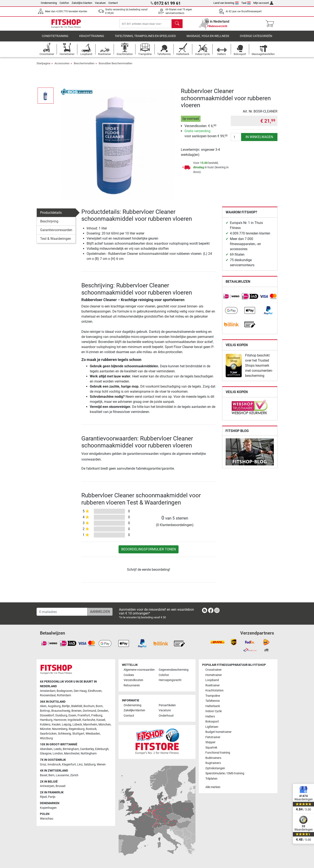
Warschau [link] (47, 819)
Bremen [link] (76, 711)
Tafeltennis (213, 701)
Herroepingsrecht (170, 680)
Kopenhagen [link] (48, 808)
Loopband (212, 680)
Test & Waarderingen (56, 242)
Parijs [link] (52, 797)
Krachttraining (92, 39)
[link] (231, 299)
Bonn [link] (99, 706)
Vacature (100, 3)
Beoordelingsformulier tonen (149, 552)
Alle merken (213, 787)
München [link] (105, 725)
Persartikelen (167, 705)
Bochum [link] (89, 706)
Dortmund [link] (89, 711)
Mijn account (263, 3)
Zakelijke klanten (82, 3)
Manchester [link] (72, 754)
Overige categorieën (256, 39)
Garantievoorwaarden (56, 233)
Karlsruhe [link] (89, 720)
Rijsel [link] (43, 797)
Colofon (64, 3)
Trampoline (213, 696)
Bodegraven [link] (65, 691)
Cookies (129, 675)
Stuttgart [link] (78, 734)
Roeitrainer (213, 685)
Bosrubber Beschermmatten (115, 66)
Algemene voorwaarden (139, 670)
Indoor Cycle (214, 711)
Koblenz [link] (45, 725)
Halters (210, 716)
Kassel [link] (101, 720)
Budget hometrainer (218, 732)
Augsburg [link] (54, 706)
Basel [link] (44, 775)
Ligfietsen (212, 727)
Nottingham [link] (89, 754)
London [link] (58, 754)
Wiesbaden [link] (93, 734)
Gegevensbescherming (174, 670)
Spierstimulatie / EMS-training (225, 774)
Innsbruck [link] (54, 764)
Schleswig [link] (64, 734)
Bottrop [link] (45, 711)
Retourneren (132, 685)
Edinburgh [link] (102, 749)
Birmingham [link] (71, 749)
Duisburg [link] (61, 715)
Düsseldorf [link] (47, 715)
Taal (246, 3)
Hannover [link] (60, 720)
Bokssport (212, 722)
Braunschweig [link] (61, 711)
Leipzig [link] (67, 725)
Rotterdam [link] (64, 696)
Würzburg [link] (46, 738)
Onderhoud (166, 716)
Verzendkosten (133, 680)
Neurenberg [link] (60, 729)
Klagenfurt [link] (69, 764)
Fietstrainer (213, 737)
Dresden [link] (103, 711)
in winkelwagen (259, 140)
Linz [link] (80, 764)
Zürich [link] (74, 775)
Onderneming (49, 3)
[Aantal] (236, 140)
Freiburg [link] (97, 715)
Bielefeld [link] (77, 706)
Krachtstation (214, 691)
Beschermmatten (84, 66)
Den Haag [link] (80, 691)
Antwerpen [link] (47, 786)
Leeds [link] (58, 749)
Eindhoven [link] (95, 691)
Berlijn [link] (66, 706)
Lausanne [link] (62, 775)
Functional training (218, 753)
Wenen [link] (101, 764)
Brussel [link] (60, 786)
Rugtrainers (213, 763)
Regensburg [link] (77, 729)
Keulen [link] (56, 725)
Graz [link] (43, 764)
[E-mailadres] (62, 612)
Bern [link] (51, 775)
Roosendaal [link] (48, 696)
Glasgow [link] (46, 754)
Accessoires (62, 66)
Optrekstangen (215, 768)
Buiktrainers (213, 758)
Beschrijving (49, 224)
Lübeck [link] (77, 725)
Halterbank (213, 706)
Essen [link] (72, 715)
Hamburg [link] (46, 720)
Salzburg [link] (90, 764)
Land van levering (226, 3)
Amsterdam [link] (48, 691)
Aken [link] (43, 706)
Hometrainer (214, 675)
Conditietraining (55, 39)
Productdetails (51, 216)
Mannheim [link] (90, 725)
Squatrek (211, 748)
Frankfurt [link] (84, 715)
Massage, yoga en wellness (208, 39)
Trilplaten (211, 779)
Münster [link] (45, 729)
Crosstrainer (214, 670)
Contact (113, 3)
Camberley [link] (87, 749)
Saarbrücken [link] (48, 734)
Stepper (210, 743)
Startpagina (43, 66)
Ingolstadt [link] (74, 720)
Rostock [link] (91, 729)
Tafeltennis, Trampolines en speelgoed (145, 39)
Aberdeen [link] (46, 749)
